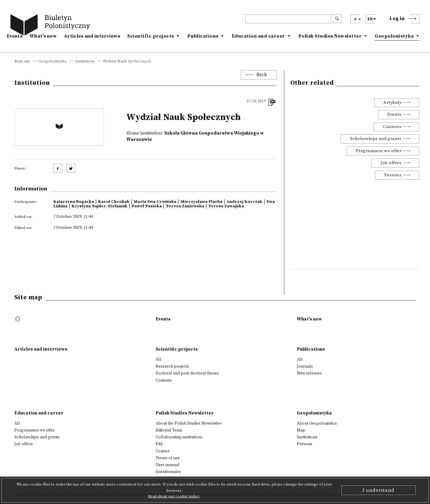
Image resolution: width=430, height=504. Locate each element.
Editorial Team (169, 430)
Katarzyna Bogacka (74, 202)
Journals (305, 366)
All (158, 360)
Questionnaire (168, 472)
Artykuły (392, 103)
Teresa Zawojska (226, 206)
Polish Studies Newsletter (330, 36)
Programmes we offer (379, 151)
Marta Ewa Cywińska (155, 202)
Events (14, 36)
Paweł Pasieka (147, 206)
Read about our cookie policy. (174, 496)
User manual (168, 465)
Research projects (172, 366)
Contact (163, 451)
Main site (22, 61)
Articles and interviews (92, 36)
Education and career (258, 36)
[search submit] (337, 19)
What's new (43, 36)
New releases (309, 373)
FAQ (159, 444)
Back (262, 75)
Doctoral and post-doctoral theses (187, 373)
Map (301, 430)
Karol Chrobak (114, 202)
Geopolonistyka (394, 36)
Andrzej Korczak (244, 202)
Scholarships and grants (376, 139)
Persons (393, 175)
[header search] (288, 19)
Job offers (391, 163)
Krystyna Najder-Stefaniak (99, 206)
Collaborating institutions (179, 437)
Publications (203, 36)
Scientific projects (151, 36)
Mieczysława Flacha (201, 202)
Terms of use (168, 458)
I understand (378, 490)
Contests (392, 127)
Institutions (85, 61)
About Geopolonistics (317, 423)
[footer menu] (18, 319)
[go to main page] (51, 26)
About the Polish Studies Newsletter (189, 423)
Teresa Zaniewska (185, 206)
